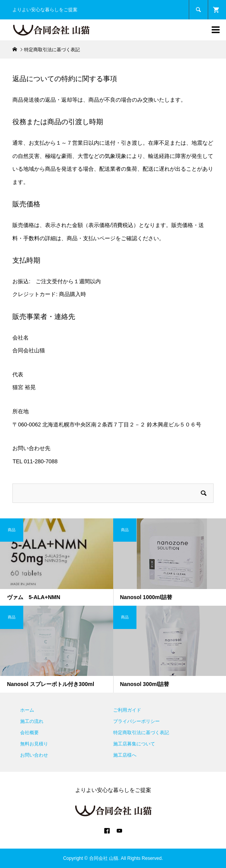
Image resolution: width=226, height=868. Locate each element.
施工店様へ (125, 755)
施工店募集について (134, 744)
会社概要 (29, 733)
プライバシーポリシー (136, 721)
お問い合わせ (34, 755)
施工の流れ (32, 721)
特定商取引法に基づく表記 (141, 733)
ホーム (27, 710)
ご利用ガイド (127, 710)
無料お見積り (34, 744)
